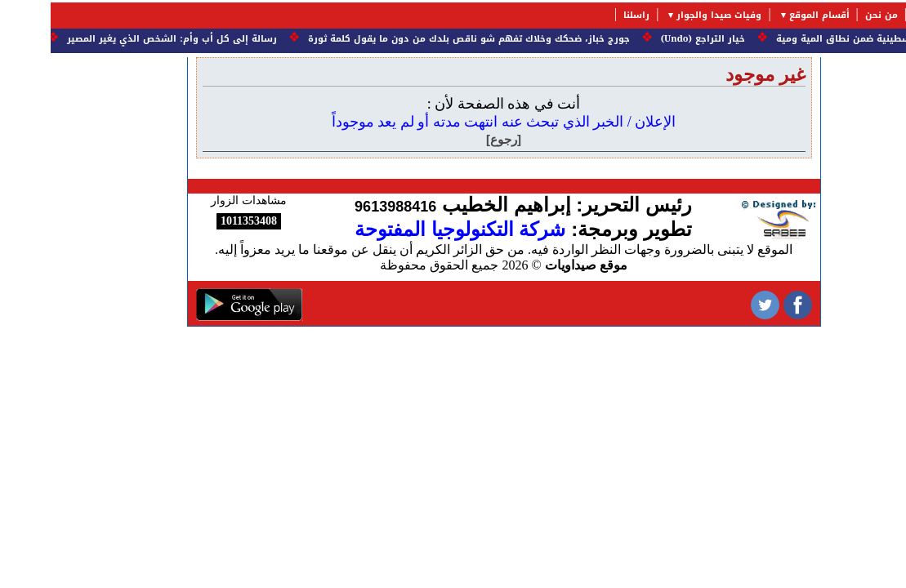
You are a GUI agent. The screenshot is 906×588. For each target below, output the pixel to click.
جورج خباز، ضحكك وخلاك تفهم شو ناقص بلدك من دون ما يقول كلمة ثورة (415, 39)
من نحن (831, 15)
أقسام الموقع (769, 15)
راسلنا (586, 15)
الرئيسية (881, 15)
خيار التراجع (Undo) (649, 39)
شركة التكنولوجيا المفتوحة (409, 229)
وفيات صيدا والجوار (668, 15)
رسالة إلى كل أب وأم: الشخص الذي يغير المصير (118, 39)
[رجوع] (453, 139)
